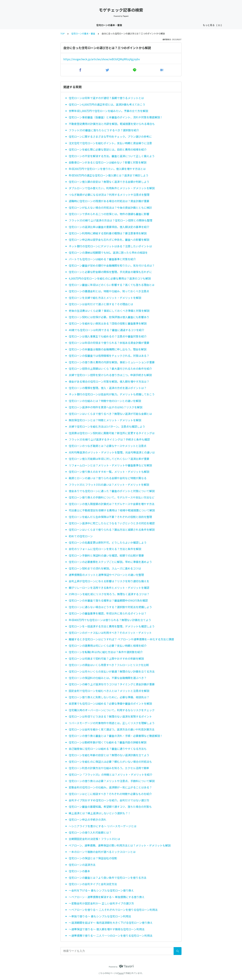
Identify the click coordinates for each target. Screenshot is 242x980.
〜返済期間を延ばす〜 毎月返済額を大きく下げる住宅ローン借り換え (111, 923)
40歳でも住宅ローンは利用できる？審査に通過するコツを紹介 (106, 330)
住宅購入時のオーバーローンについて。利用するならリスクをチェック (112, 710)
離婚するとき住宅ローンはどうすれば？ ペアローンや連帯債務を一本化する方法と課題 (121, 639)
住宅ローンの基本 (79, 871)
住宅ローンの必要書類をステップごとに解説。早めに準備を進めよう (110, 562)
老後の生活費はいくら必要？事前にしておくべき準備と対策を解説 (109, 311)
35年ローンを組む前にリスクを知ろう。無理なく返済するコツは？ (109, 594)
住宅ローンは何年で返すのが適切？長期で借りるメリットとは (106, 98)
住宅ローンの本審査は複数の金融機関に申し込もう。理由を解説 (108, 349)
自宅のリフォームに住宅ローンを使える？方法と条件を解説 (105, 549)
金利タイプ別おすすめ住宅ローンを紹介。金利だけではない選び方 (109, 800)
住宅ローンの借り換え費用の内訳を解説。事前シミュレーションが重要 (112, 362)
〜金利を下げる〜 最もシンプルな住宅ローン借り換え (101, 890)
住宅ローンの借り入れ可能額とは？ (90, 832)
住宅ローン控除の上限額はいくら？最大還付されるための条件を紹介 (110, 369)
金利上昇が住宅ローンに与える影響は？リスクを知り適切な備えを (109, 581)
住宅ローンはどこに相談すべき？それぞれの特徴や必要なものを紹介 (110, 794)
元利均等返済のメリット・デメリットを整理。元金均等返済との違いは (112, 452)
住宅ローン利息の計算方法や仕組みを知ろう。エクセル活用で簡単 (109, 768)
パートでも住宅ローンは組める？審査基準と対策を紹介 (102, 259)
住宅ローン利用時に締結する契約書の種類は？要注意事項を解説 (108, 233)
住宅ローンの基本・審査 (38, 25)
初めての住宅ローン (81, 536)
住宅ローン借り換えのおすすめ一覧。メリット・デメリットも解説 (109, 472)
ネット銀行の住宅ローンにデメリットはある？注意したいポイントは (110, 246)
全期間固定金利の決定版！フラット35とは (94, 839)
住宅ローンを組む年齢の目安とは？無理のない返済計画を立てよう (109, 755)
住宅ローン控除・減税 (119, 25)
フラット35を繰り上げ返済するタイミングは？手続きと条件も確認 (109, 439)
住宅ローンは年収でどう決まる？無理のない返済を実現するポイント (110, 716)
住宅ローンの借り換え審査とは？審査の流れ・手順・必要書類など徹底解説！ (116, 736)
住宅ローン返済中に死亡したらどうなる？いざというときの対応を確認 (112, 523)
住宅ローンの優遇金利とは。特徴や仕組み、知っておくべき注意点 (109, 291)
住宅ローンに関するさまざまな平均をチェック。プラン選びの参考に (110, 136)
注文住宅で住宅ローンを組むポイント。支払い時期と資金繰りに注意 (110, 143)
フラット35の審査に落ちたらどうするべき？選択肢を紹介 (104, 130)
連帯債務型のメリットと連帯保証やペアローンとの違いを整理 (106, 575)
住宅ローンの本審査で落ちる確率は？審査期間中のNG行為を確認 (108, 600)
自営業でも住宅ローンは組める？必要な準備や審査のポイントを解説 (110, 703)
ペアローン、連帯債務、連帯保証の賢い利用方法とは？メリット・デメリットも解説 (120, 845)
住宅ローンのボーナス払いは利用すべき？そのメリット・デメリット (110, 633)
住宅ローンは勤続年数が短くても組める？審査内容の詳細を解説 (108, 742)
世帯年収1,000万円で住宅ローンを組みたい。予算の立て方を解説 (108, 111)
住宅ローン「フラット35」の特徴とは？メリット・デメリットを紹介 (110, 774)
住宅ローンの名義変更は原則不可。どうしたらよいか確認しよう (108, 542)
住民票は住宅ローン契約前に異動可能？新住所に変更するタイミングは (112, 433)
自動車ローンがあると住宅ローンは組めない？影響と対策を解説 (108, 162)
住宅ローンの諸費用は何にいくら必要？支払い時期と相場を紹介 (108, 646)
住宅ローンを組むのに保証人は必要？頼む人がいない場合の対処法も (110, 762)
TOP (63, 33)
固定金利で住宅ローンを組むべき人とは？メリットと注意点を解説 (109, 691)
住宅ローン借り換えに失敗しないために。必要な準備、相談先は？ (109, 697)
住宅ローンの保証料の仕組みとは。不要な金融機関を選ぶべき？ (108, 678)
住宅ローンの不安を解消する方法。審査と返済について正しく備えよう (112, 156)
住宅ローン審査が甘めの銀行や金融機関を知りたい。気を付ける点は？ (112, 265)
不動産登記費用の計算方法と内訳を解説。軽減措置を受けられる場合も (112, 124)
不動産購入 (188, 25)
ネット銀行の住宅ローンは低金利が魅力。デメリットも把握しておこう (112, 394)
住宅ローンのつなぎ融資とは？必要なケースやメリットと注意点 (108, 446)
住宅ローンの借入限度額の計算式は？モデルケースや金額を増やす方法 (112, 504)
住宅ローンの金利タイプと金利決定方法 (93, 884)
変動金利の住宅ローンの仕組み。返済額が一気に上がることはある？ (110, 787)
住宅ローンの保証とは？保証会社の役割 (93, 858)
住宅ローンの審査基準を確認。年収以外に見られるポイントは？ (108, 613)
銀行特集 (173, 25)
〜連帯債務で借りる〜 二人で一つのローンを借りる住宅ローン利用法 (111, 936)
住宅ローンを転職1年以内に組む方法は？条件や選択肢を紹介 (106, 652)
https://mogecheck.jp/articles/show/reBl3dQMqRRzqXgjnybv (102, 59)
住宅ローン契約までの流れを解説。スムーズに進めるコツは (105, 568)
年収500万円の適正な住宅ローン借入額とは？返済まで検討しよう (109, 175)
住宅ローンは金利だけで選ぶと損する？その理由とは (101, 304)
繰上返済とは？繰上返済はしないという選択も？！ (100, 813)
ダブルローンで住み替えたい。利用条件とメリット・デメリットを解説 (112, 188)
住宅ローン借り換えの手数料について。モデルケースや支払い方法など (112, 497)
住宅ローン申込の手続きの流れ (87, 819)
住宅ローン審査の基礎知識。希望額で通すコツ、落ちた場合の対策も (110, 807)
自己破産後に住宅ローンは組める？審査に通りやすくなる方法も (108, 749)
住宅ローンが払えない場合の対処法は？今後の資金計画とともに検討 (110, 208)
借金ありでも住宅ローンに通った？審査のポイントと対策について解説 (112, 491)
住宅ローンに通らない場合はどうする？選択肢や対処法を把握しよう (110, 607)
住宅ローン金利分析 (92, 25)
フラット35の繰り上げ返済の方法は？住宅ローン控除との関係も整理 (110, 220)
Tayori (121, 973)
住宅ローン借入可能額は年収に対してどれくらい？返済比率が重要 (109, 459)
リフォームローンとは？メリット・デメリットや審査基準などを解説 (110, 465)
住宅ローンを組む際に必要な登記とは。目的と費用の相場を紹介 (108, 149)
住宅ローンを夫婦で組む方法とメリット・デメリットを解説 (105, 298)
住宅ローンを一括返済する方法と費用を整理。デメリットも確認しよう (112, 626)
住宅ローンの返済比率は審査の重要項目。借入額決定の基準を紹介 (109, 227)
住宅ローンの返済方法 (82, 865)
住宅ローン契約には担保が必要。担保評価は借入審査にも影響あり (109, 317)
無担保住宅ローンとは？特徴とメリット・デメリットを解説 (105, 420)
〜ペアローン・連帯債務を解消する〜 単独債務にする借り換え (107, 897)
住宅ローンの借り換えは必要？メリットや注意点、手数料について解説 (112, 781)
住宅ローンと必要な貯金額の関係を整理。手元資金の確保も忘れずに (110, 272)
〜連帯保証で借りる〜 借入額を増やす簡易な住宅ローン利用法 (107, 929)
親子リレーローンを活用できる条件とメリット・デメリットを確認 (109, 588)
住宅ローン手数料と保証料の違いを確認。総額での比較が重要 (106, 555)
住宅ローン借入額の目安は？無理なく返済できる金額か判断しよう (109, 182)
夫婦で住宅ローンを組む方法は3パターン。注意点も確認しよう (107, 426)
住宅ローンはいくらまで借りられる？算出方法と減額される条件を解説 (112, 530)
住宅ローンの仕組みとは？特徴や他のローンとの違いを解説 (105, 401)
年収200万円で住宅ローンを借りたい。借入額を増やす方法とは (107, 169)
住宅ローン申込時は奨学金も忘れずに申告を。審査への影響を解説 (109, 240)
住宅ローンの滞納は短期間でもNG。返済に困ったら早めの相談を (108, 253)
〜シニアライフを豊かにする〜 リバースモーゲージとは (103, 826)
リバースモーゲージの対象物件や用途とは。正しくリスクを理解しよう (112, 723)
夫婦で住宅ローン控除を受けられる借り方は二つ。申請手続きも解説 (110, 375)
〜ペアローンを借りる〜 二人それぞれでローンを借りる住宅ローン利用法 (113, 910)
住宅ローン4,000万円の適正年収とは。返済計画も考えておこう (107, 104)
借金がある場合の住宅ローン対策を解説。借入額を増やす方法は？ (109, 381)
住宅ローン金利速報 (66, 25)
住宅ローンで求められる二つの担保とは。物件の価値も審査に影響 (109, 214)
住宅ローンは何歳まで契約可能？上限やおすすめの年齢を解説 (106, 658)
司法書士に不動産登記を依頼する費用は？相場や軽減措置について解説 (112, 510)
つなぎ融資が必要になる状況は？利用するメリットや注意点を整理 (109, 195)
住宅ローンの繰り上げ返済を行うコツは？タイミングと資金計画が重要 (112, 684)
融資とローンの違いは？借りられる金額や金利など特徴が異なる (108, 478)
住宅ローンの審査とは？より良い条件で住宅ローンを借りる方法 (108, 878)
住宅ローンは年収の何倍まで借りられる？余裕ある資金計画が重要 (109, 343)
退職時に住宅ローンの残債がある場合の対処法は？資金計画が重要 (109, 201)
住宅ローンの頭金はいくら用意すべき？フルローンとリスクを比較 (109, 665)
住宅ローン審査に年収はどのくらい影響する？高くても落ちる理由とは (112, 285)
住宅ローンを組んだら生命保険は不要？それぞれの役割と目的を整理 (110, 517)
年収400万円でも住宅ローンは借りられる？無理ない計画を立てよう (110, 620)
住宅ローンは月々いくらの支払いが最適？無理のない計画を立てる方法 (112, 671)
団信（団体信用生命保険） (150, 25)
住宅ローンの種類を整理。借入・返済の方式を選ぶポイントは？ (108, 388)
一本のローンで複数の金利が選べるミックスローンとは (102, 852)
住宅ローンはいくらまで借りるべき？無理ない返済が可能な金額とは (110, 414)
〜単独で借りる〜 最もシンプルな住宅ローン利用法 (100, 916)
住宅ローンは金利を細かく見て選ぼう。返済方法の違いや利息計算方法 (112, 729)
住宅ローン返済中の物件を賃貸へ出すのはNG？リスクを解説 (106, 407)
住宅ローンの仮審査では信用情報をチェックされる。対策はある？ (109, 356)
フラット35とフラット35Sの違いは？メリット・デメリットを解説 (109, 485)
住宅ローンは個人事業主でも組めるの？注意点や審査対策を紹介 (108, 336)
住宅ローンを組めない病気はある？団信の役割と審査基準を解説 (108, 323)
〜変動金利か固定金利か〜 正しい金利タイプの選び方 (101, 903)
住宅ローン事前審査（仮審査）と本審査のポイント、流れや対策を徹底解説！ (116, 117)
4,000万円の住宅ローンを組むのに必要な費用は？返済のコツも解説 (110, 278)
